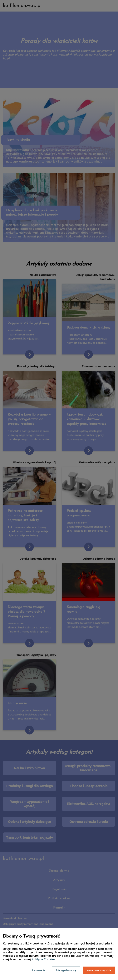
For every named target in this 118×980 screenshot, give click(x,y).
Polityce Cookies (43, 959)
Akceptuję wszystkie (99, 970)
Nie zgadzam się (66, 970)
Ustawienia (39, 970)
